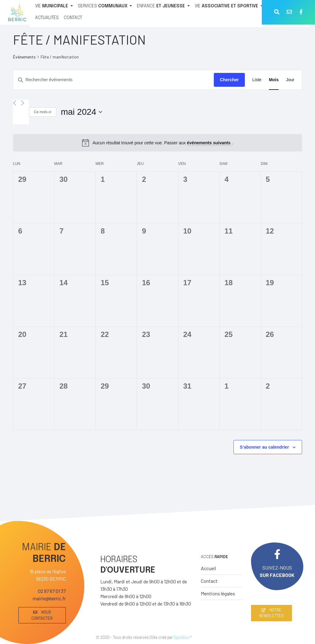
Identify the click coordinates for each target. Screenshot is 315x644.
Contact (209, 581)
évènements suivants (209, 143)
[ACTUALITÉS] (47, 18)
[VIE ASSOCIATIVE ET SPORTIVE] (229, 6)
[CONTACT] (73, 18)
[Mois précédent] (15, 103)
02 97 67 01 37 (52, 591)
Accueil (208, 568)
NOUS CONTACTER (42, 615)
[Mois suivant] (23, 103)
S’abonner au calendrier (265, 447)
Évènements (24, 57)
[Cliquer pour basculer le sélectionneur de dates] (82, 112)
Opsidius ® (183, 637)
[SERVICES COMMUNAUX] (105, 6)
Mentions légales (218, 593)
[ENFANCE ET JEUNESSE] (163, 6)
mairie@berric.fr (49, 598)
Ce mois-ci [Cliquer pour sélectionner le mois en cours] (43, 112)
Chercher (229, 80)
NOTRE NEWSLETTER (271, 613)
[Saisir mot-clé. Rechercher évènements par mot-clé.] (114, 80)
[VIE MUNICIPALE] (54, 6)
